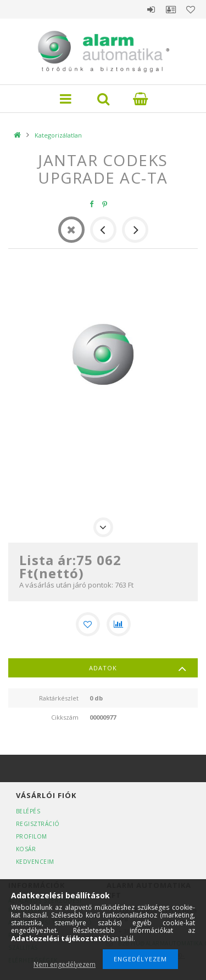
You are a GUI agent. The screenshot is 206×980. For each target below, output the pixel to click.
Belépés (151, 9)
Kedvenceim (35, 862)
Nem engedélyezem (65, 964)
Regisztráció (38, 824)
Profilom (32, 836)
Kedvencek (191, 9)
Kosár (26, 849)
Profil (171, 9)
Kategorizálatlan (58, 135)
